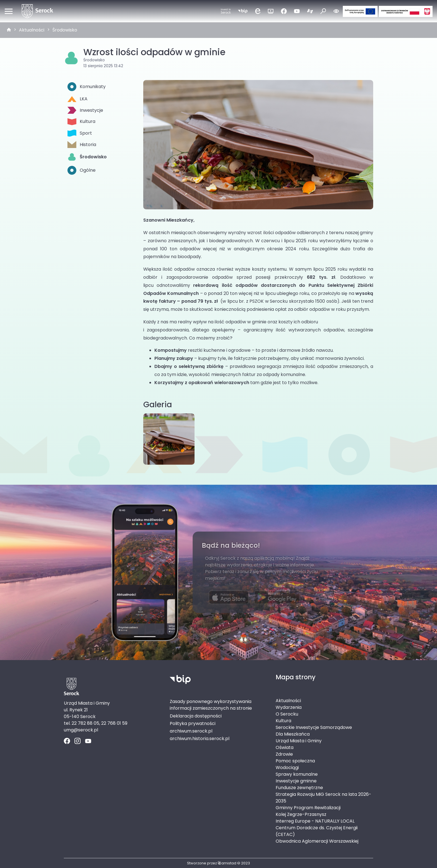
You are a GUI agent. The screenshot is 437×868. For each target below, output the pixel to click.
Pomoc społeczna (295, 761)
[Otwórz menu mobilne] (9, 11)
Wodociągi (287, 768)
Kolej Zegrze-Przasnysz (301, 814)
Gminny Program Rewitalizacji (308, 808)
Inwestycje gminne (296, 781)
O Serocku (287, 714)
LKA (77, 99)
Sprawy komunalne (297, 774)
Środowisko (65, 30)
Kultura (81, 122)
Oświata (285, 747)
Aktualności (32, 30)
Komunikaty (87, 87)
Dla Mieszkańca (293, 734)
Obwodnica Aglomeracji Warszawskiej (317, 841)
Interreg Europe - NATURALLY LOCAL (315, 821)
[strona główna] (9, 30)
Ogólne (82, 170)
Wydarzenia (289, 707)
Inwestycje (85, 110)
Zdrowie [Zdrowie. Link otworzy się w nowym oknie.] (284, 754)
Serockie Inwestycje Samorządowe (314, 727)
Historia (82, 145)
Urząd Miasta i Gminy (299, 741)
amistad (227, 863)
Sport (80, 133)
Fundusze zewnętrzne (299, 788)
